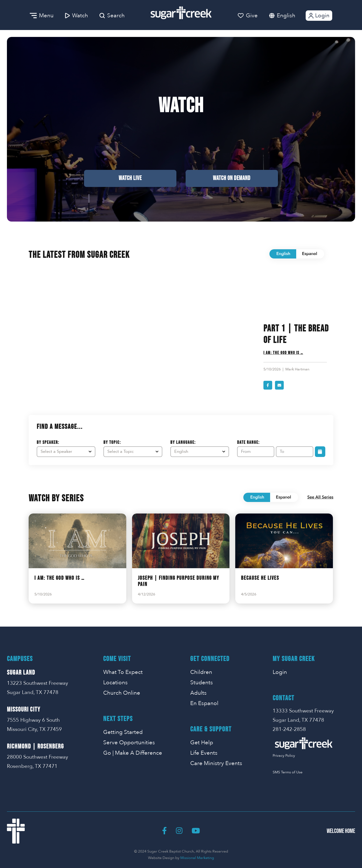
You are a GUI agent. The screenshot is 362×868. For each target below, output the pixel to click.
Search (112, 16)
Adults (198, 693)
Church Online (122, 693)
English (286, 16)
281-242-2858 (289, 729)
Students (202, 683)
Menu (42, 16)
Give (248, 16)
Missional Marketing (197, 858)
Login (318, 16)
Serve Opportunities (129, 743)
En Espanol (204, 703)
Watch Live (130, 178)
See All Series (320, 497)
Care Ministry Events (216, 763)
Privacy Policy (284, 756)
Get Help (202, 743)
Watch (77, 16)
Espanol (310, 254)
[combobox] (291, 16)
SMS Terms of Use (288, 772)
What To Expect (123, 672)
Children (201, 672)
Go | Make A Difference (133, 753)
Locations (115, 683)
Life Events (204, 753)
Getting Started (123, 732)
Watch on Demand (232, 178)
